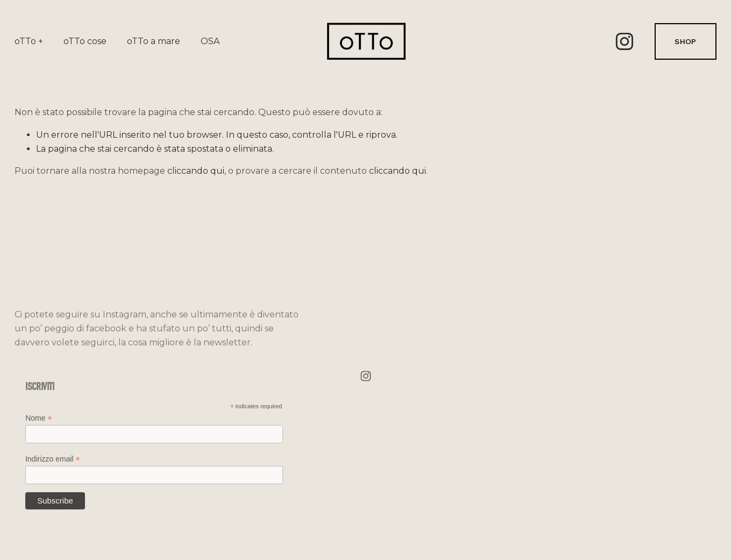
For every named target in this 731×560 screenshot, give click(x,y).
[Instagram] (624, 41)
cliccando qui (196, 171)
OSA (210, 41)
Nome (38, 418)
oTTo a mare (154, 41)
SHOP (685, 41)
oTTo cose (85, 41)
